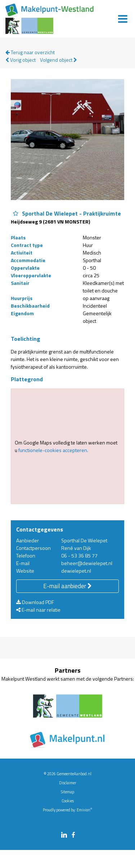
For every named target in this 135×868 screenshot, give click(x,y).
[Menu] (123, 19)
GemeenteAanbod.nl (74, 774)
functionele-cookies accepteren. (53, 450)
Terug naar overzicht (30, 52)
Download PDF (35, 602)
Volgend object (58, 60)
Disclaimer (68, 783)
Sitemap (67, 792)
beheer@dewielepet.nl (87, 563)
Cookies (68, 801)
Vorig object (21, 60)
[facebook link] (73, 835)
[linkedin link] (64, 835)
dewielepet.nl (76, 571)
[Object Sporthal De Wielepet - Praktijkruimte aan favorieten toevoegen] (16, 214)
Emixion (84, 810)
